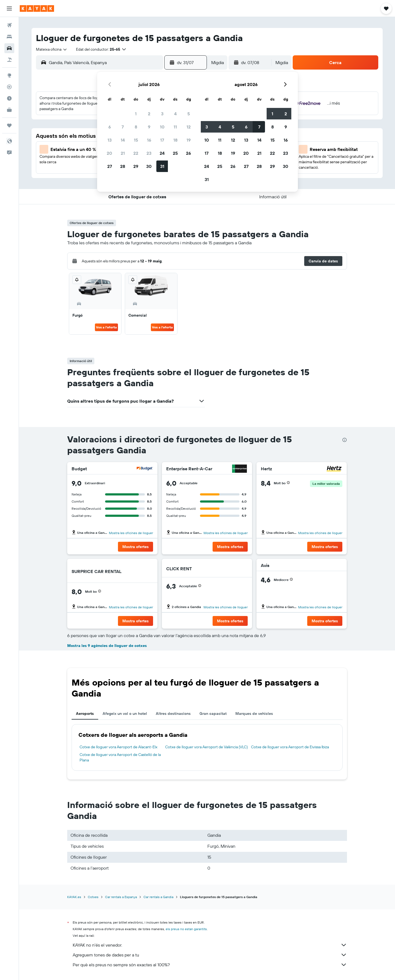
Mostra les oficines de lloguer (131, 533)
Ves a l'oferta (106, 327)
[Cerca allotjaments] (9, 37)
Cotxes (93, 897)
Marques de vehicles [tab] (254, 713)
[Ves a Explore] (9, 75)
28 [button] (123, 166)
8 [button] (136, 127)
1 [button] (136, 114)
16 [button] (149, 140)
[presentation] (345, 440)
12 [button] (189, 127)
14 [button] (123, 140)
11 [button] (175, 127)
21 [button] (123, 153)
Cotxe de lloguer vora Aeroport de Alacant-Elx (119, 747)
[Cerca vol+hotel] (9, 60)
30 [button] (149, 166)
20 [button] (109, 153)
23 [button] (149, 153)
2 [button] (149, 114)
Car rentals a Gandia (158, 897)
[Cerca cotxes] (9, 48)
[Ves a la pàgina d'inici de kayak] (37, 8)
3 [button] (162, 114)
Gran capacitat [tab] (213, 713)
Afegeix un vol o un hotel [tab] (125, 713)
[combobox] (52, 49)
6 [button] (110, 127)
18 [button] (175, 140)
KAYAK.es (74, 897)
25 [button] (175, 153)
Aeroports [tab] (85, 713)
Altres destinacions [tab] (173, 713)
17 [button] (162, 140)
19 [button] (189, 140)
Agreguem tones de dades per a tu (210, 955)
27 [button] (110, 166)
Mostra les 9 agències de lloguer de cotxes (107, 646)
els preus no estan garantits (186, 929)
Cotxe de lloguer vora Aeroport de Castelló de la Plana (120, 757)
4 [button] (175, 114)
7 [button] (123, 127)
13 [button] (110, 140)
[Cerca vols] (9, 25)
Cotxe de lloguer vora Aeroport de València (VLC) (206, 747)
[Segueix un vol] (9, 87)
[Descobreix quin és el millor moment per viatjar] (9, 98)
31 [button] (162, 166)
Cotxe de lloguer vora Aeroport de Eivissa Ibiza (290, 747)
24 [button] (162, 153)
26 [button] (188, 153)
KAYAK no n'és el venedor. (210, 945)
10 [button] (162, 127)
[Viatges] (9, 125)
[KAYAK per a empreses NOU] (9, 110)
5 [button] (189, 114)
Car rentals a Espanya (121, 897)
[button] (9, 8)
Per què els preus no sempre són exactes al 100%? (210, 965)
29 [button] (136, 166)
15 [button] (136, 140)
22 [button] (136, 153)
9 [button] (149, 127)
